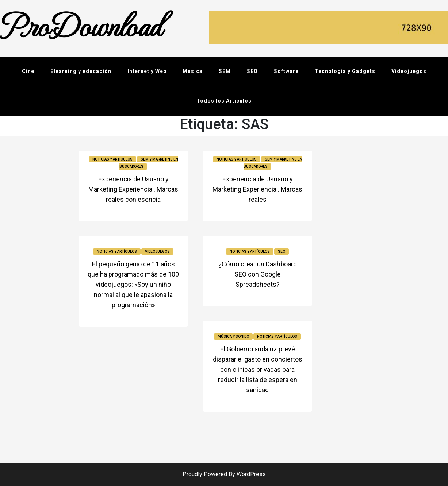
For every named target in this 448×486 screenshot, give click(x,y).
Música (193, 71)
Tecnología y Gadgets (345, 71)
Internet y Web (147, 71)
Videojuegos (409, 71)
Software (286, 71)
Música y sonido (233, 337)
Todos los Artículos (224, 101)
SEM (225, 71)
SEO (252, 71)
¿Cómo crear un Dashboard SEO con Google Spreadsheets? (258, 274)
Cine (28, 71)
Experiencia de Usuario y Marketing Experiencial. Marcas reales (257, 189)
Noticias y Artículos (112, 159)
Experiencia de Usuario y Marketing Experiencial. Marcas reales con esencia (133, 189)
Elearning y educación (81, 71)
